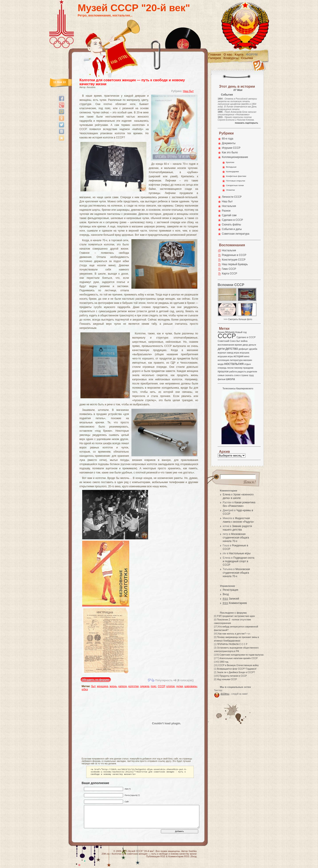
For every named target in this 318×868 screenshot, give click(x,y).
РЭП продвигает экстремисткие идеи (236, 616)
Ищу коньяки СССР (227, 679)
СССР (161, 686)
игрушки (223, 356)
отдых (247, 364)
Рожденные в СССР (234, 255)
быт (93, 686)
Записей (231, 599)
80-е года (228, 139)
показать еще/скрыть (247, 123)
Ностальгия (229, 206)
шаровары (191, 686)
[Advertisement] (107, 723)
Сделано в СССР (233, 220)
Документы (229, 143)
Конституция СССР (234, 260)
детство (232, 348)
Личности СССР (232, 197)
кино (247, 356)
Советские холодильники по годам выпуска (242, 655)
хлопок (171, 686)
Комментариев (235, 603)
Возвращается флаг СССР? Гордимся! (237, 669)
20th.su (105, 855)
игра (236, 352)
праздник (248, 368)
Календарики (233, 171)
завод (230, 353)
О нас (228, 54)
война (244, 341)
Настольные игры (240, 553)
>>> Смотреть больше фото (238, 319)
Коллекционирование (235, 157)
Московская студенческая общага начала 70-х (236, 538)
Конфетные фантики (236, 176)
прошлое (223, 371)
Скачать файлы (232, 225)
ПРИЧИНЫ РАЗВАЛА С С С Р (232, 644)
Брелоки (230, 162)
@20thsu (225, 694)
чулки (179, 686)
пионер (238, 368)
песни (230, 368)
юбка (85, 689)
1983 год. (224, 662)
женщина (103, 686)
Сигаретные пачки (235, 185)
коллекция (224, 360)
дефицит (244, 349)
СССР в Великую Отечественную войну (238, 665)
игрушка (244, 353)
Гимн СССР (229, 269)
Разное (226, 211)
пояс (154, 686)
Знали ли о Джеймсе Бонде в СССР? (236, 672)
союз (237, 375)
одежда (145, 686)
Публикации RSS (156, 858)
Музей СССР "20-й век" (134, 8)
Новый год (241, 332)
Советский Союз (227, 341)
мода (221, 364)
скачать (229, 375)
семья (221, 375)
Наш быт (188, 91)
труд (251, 375)
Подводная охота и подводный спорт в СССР (239, 561)
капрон (123, 686)
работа (233, 371)
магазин (248, 360)
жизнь (113, 686)
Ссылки (247, 58)
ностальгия (234, 364)
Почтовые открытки (236, 181)
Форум (252, 54)
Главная (215, 54)
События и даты (232, 229)
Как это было (230, 152)
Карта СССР (230, 274)
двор (245, 345)
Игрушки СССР (231, 148)
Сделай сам (229, 215)
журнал (222, 353)
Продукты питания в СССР (233, 676)
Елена (227, 495)
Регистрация (231, 590)
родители (252, 371)
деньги (252, 345)
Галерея (215, 58)
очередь (222, 368)
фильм (222, 379)
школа (230, 379)
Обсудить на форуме (96, 680)
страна (244, 375)
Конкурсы (231, 58)
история (239, 356)
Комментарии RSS (179, 858)
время (238, 345)
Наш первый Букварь (235, 264)
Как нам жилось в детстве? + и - (235, 634)
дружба (253, 349)
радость (242, 371)
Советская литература (236, 234)
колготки (134, 686)
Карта (239, 54)
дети (221, 349)
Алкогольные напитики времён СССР (239, 658)
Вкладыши (231, 167)
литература (236, 360)
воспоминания (226, 345)
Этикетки (231, 190)
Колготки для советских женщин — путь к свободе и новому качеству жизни (154, 855)
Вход (226, 594)
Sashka (193, 852)
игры (230, 356)
